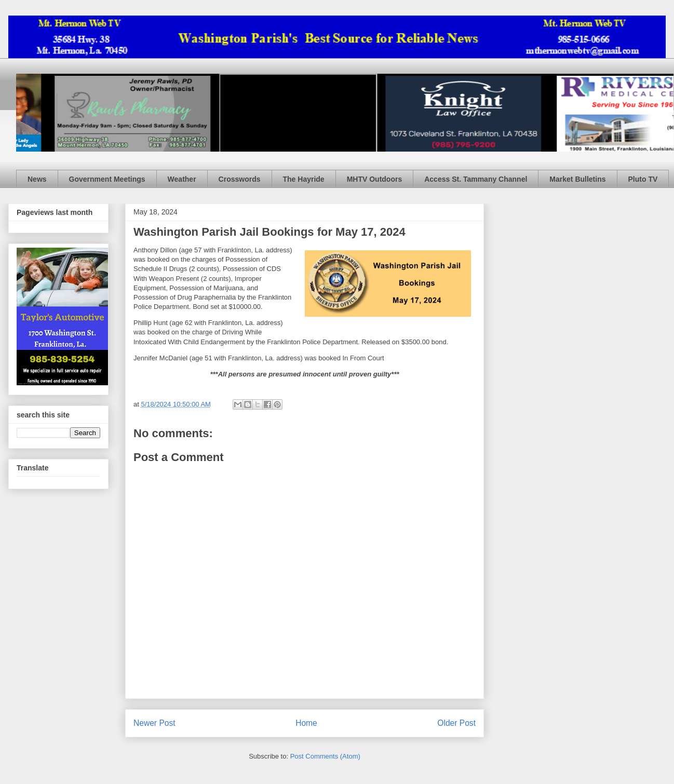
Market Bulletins (577, 179)
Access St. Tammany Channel (476, 179)
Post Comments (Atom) (325, 756)
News (37, 179)
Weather (182, 179)
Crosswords (240, 179)
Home (306, 723)
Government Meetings (107, 179)
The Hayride (304, 179)
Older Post (456, 723)
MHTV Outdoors (375, 179)
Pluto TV (643, 179)
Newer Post (154, 723)
